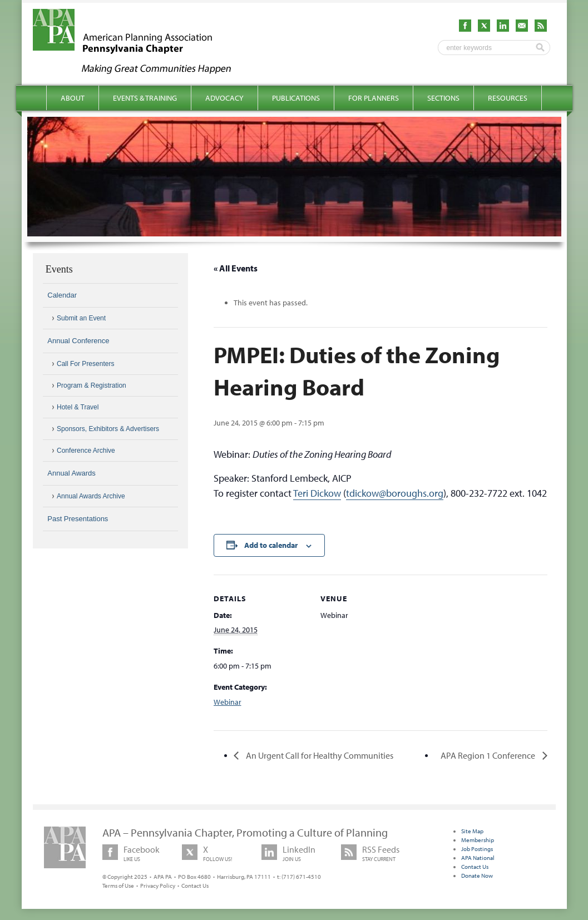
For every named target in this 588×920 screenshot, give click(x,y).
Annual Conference (78, 341)
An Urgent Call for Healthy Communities (319, 755)
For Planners (374, 98)
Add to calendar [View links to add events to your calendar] (271, 545)
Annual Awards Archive (91, 496)
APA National (478, 858)
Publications (296, 98)
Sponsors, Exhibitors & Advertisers (108, 429)
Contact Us (195, 886)
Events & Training (145, 98)
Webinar (228, 702)
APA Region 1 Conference (489, 755)
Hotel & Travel (78, 407)
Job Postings (477, 849)
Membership (478, 840)
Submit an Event (81, 318)
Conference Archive (86, 451)
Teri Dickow (317, 493)
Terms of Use (118, 886)
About (73, 98)
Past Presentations (78, 519)
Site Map (472, 831)
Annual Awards (71, 473)
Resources (508, 98)
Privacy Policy (158, 886)
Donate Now (477, 876)
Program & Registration (92, 385)
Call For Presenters (85, 364)
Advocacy (224, 98)
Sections (443, 98)
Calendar (62, 295)
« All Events (236, 268)
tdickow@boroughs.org (395, 493)
